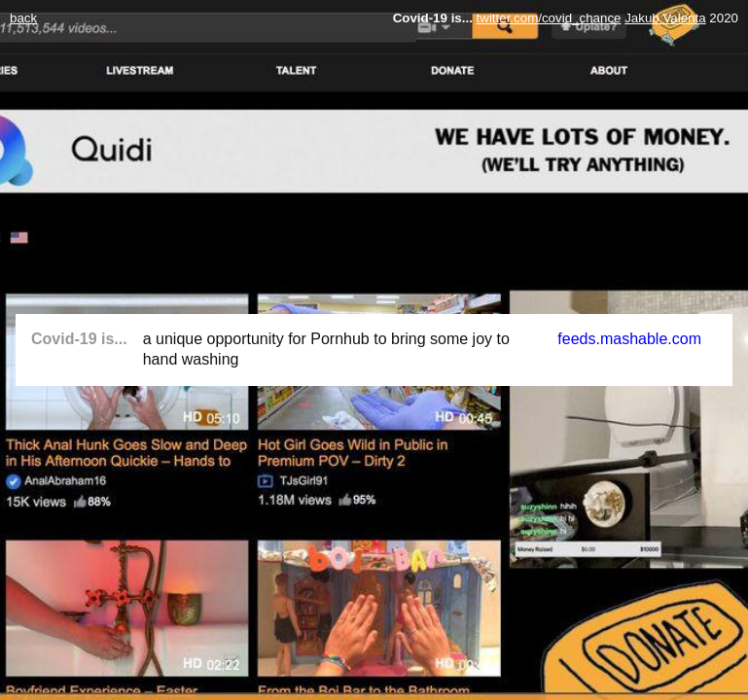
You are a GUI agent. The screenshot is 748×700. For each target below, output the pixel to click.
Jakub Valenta (665, 18)
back (23, 18)
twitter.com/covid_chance (549, 18)
